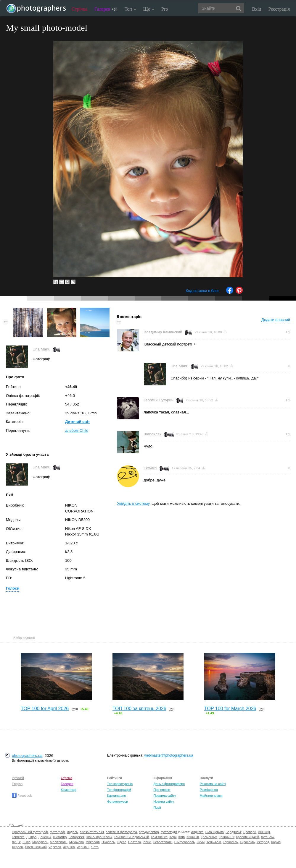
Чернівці (83, 847)
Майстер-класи (211, 796)
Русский (18, 778)
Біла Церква (215, 832)
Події (157, 807)
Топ (130, 9)
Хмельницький (36, 847)
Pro (165, 9)
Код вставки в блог (202, 291)
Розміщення (209, 790)
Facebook (22, 796)
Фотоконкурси (118, 802)
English (17, 784)
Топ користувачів (120, 784)
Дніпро (31, 837)
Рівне (147, 842)
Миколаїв (93, 842)
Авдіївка (197, 832)
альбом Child (77, 430)
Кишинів (193, 837)
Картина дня (116, 796)
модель (73, 832)
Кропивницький (247, 837)
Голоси (13, 588)
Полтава (135, 842)
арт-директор (149, 832)
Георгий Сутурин (159, 400)
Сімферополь (185, 842)
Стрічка (79, 9)
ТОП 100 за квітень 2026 (139, 709)
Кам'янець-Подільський (131, 837)
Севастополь (163, 842)
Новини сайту (164, 802)
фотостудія (169, 832)
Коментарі (69, 790)
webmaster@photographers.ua (169, 755)
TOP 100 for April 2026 (45, 709)
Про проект (162, 790)
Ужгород (263, 842)
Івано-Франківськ (99, 837)
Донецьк (45, 837)
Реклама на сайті (213, 784)
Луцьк (16, 842)
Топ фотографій (119, 790)
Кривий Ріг (226, 837)
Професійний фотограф (30, 832)
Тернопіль (230, 842)
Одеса (121, 842)
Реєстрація (279, 9)
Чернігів (69, 847)
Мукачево (77, 842)
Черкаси (55, 847)
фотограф (57, 832)
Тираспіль (247, 842)
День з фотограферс (169, 784)
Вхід (257, 9)
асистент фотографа (121, 832)
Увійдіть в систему (133, 503)
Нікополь (108, 842)
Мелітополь (59, 842)
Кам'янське (159, 837)
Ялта (95, 847)
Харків (276, 842)
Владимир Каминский (163, 332)
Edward (150, 468)
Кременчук (209, 837)
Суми (201, 842)
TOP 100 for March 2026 (230, 709)
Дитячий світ (78, 422)
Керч (173, 837)
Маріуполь (40, 842)
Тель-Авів (214, 842)
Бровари (250, 832)
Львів (26, 842)
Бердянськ (234, 832)
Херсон (17, 847)
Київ (182, 837)
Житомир (60, 837)
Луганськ (267, 837)
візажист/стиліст (92, 832)
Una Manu (41, 349)
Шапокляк (152, 434)
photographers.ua (27, 756)
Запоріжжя (77, 837)
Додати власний (276, 320)
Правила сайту (165, 796)
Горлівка (18, 837)
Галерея (106, 9)
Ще (149, 9)
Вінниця (264, 832)
